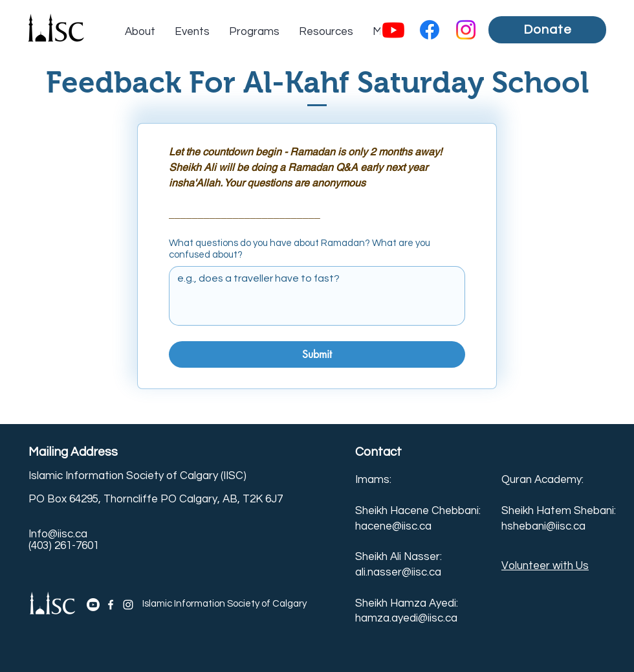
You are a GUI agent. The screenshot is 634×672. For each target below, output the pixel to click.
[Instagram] (466, 30)
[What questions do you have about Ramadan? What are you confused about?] (317, 296)
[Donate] (547, 30)
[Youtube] (393, 30)
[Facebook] (430, 30)
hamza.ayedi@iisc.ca (406, 618)
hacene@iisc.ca (393, 526)
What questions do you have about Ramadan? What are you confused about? (300, 249)
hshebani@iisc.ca (543, 526)
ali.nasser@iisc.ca (398, 572)
